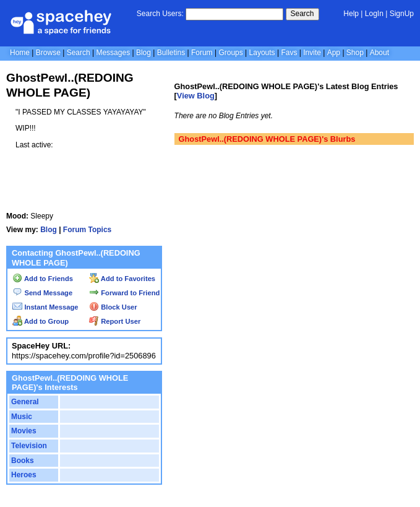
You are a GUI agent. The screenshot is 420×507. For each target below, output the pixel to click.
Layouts (262, 53)
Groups (230, 53)
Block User (113, 307)
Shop (355, 53)
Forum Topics (87, 230)
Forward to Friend (124, 293)
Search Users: (160, 14)
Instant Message (45, 307)
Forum (202, 53)
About (379, 53)
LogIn (374, 14)
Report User (115, 321)
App (334, 53)
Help (351, 14)
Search (302, 14)
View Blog (196, 96)
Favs (289, 53)
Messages (113, 53)
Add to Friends (43, 279)
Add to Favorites (122, 279)
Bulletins (171, 53)
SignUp (402, 14)
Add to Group (41, 321)
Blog (144, 53)
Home (20, 53)
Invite (312, 53)
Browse (48, 53)
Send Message (42, 293)
